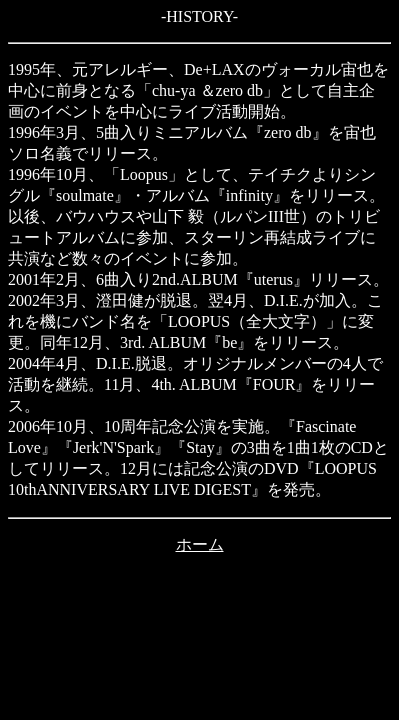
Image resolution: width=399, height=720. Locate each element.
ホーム (200, 544)
